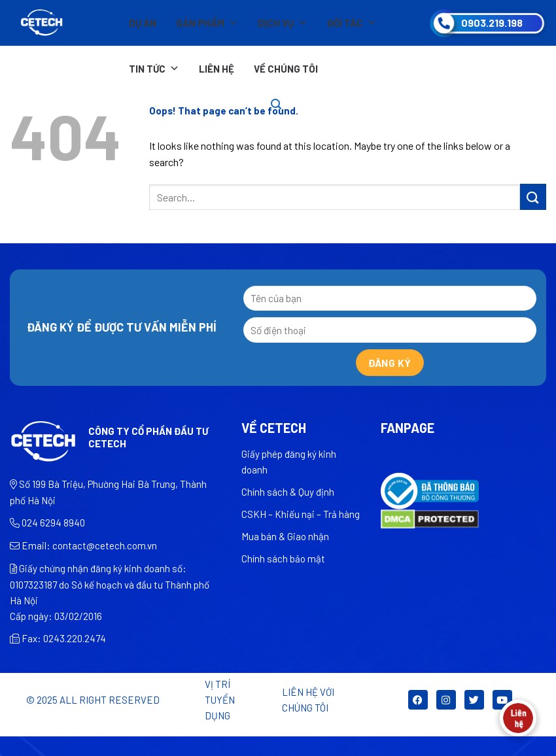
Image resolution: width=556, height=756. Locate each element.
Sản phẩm (207, 23)
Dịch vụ (283, 23)
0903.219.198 (492, 23)
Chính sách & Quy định (288, 492)
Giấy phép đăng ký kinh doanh (289, 462)
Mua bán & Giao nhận (285, 536)
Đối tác (352, 23)
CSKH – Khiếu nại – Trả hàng (301, 514)
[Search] (276, 104)
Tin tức (154, 69)
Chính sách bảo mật (283, 558)
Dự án (143, 23)
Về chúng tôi (286, 69)
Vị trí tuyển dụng (220, 700)
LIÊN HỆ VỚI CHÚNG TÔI (308, 700)
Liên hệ (217, 69)
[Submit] (533, 197)
